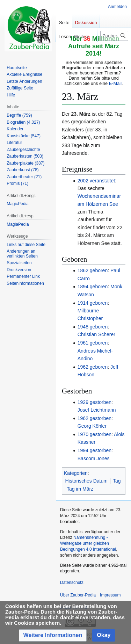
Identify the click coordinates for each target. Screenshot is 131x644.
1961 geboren (93, 343)
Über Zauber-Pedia (78, 595)
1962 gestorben (94, 418)
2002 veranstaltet (96, 181)
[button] (53, 635)
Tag (117, 481)
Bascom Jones (94, 458)
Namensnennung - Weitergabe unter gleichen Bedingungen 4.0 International (88, 543)
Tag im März (80, 489)
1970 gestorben (94, 434)
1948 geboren (93, 327)
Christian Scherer (96, 334)
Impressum (110, 595)
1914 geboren (93, 303)
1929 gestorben (94, 402)
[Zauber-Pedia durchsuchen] (114, 36)
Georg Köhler (92, 426)
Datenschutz (72, 583)
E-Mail (115, 83)
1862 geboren (93, 270)
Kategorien (76, 473)
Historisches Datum (86, 481)
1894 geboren (93, 287)
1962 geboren (93, 367)
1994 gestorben (94, 450)
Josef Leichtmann (97, 410)
